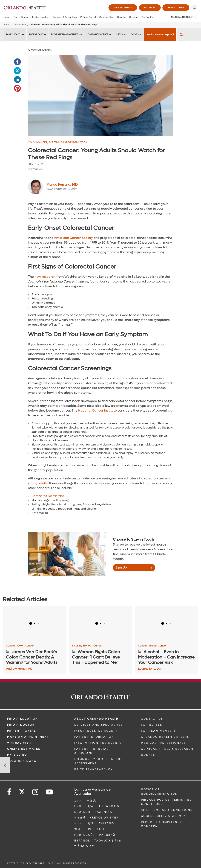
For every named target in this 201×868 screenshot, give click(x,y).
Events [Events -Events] (135, 34)
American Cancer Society (73, 238)
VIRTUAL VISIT (20, 743)
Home (7, 17)
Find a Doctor (21, 17)
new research (45, 277)
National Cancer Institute (97, 411)
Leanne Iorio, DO (150, 669)
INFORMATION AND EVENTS (98, 743)
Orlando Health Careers (165, 737)
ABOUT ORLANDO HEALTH (96, 719)
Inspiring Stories (82, 646)
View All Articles (41, 50)
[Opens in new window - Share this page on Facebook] (17, 62)
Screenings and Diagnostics (68, 142)
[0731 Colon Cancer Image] (100, 95)
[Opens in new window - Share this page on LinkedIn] (17, 80)
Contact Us (148, 17)
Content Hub (106, 17)
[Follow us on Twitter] (22, 791)
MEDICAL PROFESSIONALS (163, 743)
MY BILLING (17, 755)
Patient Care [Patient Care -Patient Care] (36, 34)
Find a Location (41, 17)
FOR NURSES (152, 725)
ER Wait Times (176, 8)
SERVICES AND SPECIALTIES (99, 725)
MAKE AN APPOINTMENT (28, 737)
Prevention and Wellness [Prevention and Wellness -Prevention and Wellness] (65, 34)
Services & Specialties (65, 17)
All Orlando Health (182, 17)
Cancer (11, 646)
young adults (38, 483)
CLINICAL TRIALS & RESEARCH (167, 749)
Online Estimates (24, 749)
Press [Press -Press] (120, 34)
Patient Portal (88, 17)
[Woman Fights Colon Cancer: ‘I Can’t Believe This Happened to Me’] (100, 624)
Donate (121, 17)
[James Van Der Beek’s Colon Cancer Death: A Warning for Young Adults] (35, 624)
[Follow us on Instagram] (35, 792)
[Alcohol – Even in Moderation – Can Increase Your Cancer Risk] (166, 624)
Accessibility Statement (165, 816)
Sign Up (121, 568)
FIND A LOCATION (22, 719)
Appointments (123, 8)
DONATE (148, 755)
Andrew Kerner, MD (19, 669)
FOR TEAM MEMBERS (159, 731)
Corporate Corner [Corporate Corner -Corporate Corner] (98, 34)
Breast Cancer (158, 646)
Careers (134, 17)
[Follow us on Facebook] (9, 792)
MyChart (150, 8)
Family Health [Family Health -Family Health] (14, 34)
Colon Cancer (38, 142)
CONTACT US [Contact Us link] (152, 719)
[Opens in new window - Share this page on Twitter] (17, 71)
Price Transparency (94, 769)
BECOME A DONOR (23, 761)
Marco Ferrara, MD (62, 185)
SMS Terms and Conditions (167, 810)
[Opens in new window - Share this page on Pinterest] (17, 88)
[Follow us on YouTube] (50, 792)
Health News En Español (160, 35)
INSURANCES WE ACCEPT (96, 731)
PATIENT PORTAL (21, 731)
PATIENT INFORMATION (94, 737)
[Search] (194, 8)
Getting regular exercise (48, 496)
